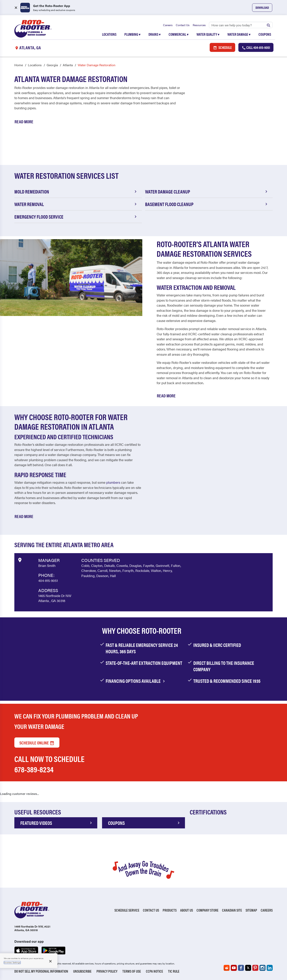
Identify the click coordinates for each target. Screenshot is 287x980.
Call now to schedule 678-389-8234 (49, 764)
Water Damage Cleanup (207, 191)
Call (256, 47)
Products (170, 910)
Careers (168, 25)
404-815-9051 (48, 580)
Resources (199, 25)
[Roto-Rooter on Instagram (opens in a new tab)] (262, 968)
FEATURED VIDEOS (57, 823)
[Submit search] (268, 25)
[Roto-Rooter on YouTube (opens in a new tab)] (234, 968)
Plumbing (132, 34)
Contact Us (183, 25)
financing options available (136, 681)
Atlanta (68, 65)
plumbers (113, 482)
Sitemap (251, 910)
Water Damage (239, 34)
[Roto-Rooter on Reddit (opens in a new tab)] (227, 968)
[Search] (241, 25)
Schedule (222, 47)
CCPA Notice (154, 971)
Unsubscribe (82, 971)
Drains (155, 34)
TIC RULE (174, 971)
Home (19, 65)
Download (262, 7)
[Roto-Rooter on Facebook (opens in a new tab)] (241, 968)
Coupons (265, 34)
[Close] (50, 961)
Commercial (179, 34)
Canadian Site (232, 910)
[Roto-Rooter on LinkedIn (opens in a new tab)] (270, 968)
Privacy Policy (107, 971)
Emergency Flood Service (76, 217)
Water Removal (76, 204)
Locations (109, 34)
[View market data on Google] (20, 560)
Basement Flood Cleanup (207, 204)
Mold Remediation (76, 191)
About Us (187, 910)
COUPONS (144, 823)
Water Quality (208, 34)
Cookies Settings (12, 962)
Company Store (207, 910)
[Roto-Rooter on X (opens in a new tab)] (248, 968)
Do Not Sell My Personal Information (41, 971)
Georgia (52, 65)
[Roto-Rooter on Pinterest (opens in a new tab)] (255, 968)
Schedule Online (37, 743)
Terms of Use (132, 971)
